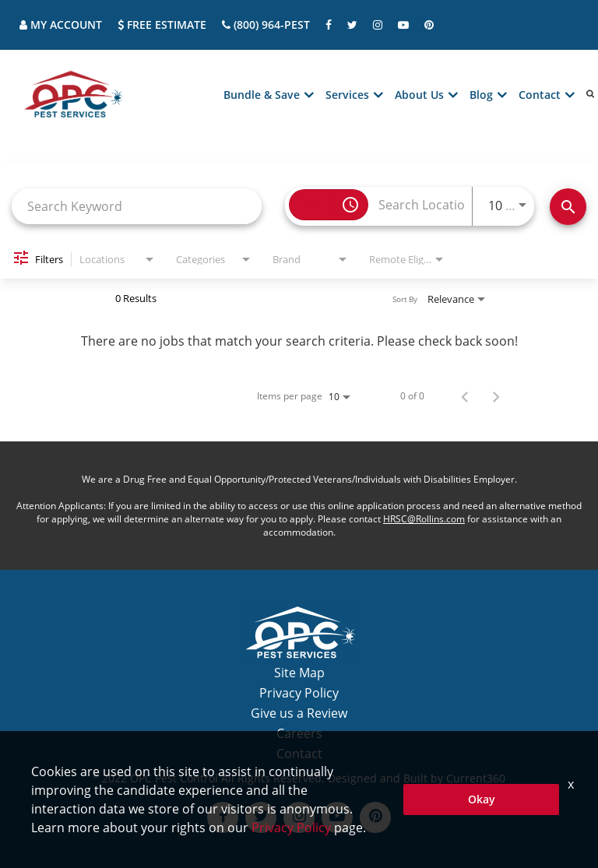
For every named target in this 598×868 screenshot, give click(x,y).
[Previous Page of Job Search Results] (465, 396)
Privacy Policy (299, 693)
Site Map (299, 673)
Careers (299, 733)
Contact (299, 754)
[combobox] (137, 206)
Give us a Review (299, 713)
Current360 (476, 778)
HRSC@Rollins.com (424, 519)
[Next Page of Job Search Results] (496, 396)
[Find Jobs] (568, 207)
